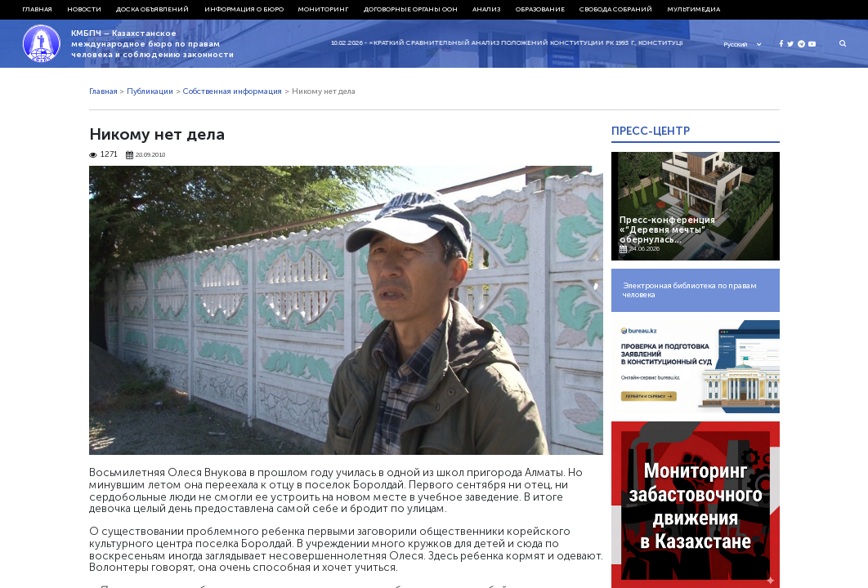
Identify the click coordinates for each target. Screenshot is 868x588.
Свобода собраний (616, 9)
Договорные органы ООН (411, 9)
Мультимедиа (694, 9)
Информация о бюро (244, 9)
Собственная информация (233, 91)
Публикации (150, 91)
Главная (37, 9)
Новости (84, 9)
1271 (104, 155)
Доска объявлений (152, 9)
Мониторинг (323, 9)
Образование (540, 9)
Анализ (486, 9)
